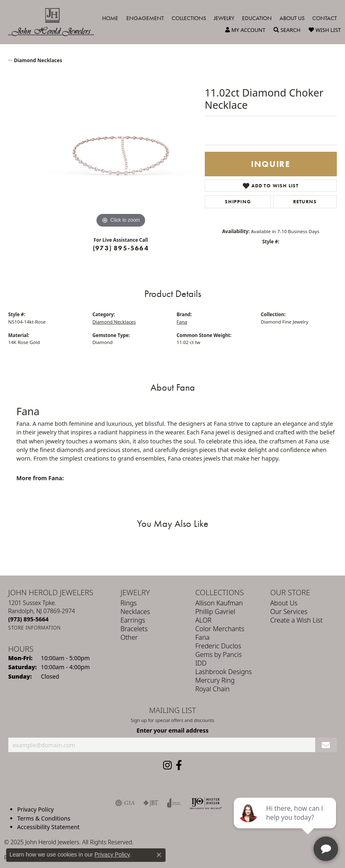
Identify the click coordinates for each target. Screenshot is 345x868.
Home (110, 18)
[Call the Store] (28, 619)
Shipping (238, 202)
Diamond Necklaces (38, 60)
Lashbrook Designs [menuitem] (224, 672)
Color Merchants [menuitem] (220, 629)
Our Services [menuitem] (289, 612)
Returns (305, 202)
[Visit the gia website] (125, 803)
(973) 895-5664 (121, 248)
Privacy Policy (35, 809)
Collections (189, 18)
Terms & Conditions (44, 818)
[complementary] (286, 823)
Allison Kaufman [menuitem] (219, 603)
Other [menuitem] (129, 637)
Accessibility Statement (48, 827)
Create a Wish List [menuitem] (297, 620)
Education (257, 18)
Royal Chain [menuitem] (213, 689)
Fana (182, 322)
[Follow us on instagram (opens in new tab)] (167, 765)
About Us (292, 18)
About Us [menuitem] (284, 603)
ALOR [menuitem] (204, 620)
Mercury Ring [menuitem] (215, 680)
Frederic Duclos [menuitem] (218, 646)
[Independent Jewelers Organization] (206, 803)
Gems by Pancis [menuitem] (219, 654)
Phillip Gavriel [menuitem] (215, 612)
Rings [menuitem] (129, 603)
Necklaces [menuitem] (135, 612)
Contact (325, 18)
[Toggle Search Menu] (287, 30)
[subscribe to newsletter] (326, 745)
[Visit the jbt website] (151, 803)
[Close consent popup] (159, 855)
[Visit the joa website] (174, 803)
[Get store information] (35, 628)
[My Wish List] (325, 30)
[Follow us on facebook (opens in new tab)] (179, 765)
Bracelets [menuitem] (134, 629)
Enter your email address (172, 730)
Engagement (145, 18)
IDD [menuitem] (201, 663)
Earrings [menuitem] (133, 620)
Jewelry (224, 18)
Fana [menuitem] (203, 637)
